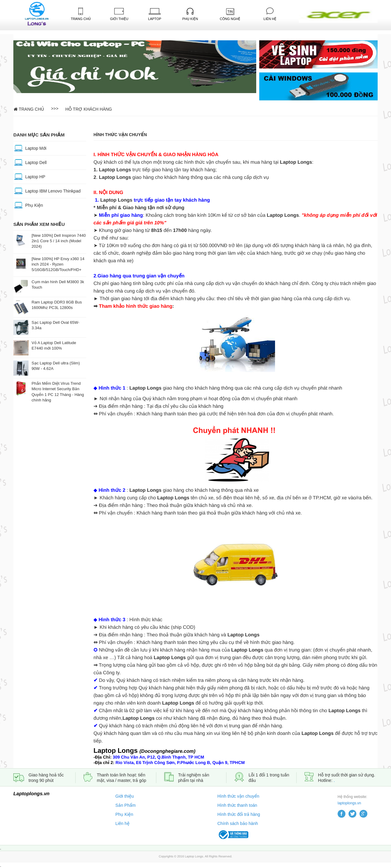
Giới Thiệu (119, 14)
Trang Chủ (81, 14)
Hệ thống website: (352, 797)
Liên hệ (122, 823)
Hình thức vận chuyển (238, 796)
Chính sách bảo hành (238, 823)
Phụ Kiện (124, 814)
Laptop (155, 14)
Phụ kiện (190, 14)
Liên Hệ (270, 14)
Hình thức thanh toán (237, 805)
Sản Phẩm (126, 805)
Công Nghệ (230, 14)
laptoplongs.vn (349, 803)
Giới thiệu (125, 796)
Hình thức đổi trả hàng (239, 814)
